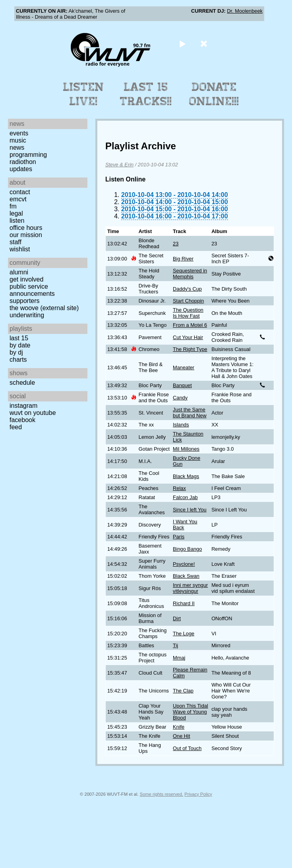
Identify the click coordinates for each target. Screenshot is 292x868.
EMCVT (18, 199)
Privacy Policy (198, 794)
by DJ (16, 352)
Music (18, 140)
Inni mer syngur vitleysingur (190, 588)
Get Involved (26, 279)
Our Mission (26, 235)
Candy (180, 398)
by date (20, 345)
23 (176, 244)
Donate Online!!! (214, 94)
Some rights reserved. (161, 794)
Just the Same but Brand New (190, 413)
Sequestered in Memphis (190, 274)
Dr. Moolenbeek (245, 11)
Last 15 (19, 338)
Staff (15, 242)
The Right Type (190, 349)
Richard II (184, 603)
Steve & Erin (119, 165)
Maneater (184, 367)
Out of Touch (187, 748)
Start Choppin (188, 301)
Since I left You (190, 510)
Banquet (182, 385)
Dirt (177, 618)
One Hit (181, 736)
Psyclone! (184, 564)
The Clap (183, 691)
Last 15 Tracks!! (146, 94)
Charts (18, 360)
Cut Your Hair (188, 337)
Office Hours (26, 228)
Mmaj (179, 658)
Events (19, 133)
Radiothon (23, 162)
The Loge (184, 634)
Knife (179, 727)
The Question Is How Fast (188, 313)
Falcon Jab (185, 497)
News (17, 148)
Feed (16, 427)
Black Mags (186, 476)
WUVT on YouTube (33, 413)
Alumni (19, 272)
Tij (175, 645)
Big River (183, 259)
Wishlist (20, 249)
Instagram (23, 406)
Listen (17, 221)
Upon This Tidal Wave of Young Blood (190, 712)
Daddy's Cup (187, 289)
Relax (179, 488)
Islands (181, 425)
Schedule (22, 383)
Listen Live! (84, 94)
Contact (20, 192)
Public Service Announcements (32, 290)
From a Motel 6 (190, 325)
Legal (16, 213)
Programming (28, 155)
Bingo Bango (187, 549)
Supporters (25, 301)
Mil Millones (186, 449)
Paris (179, 537)
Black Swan (186, 576)
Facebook (22, 420)
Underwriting (27, 315)
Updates (21, 169)
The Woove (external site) (44, 308)
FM (13, 206)
